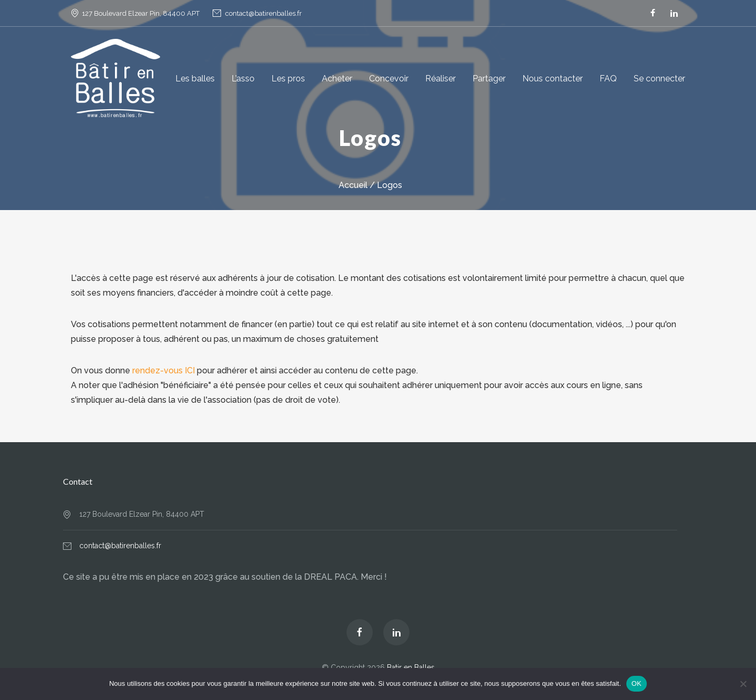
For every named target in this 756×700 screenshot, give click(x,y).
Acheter (337, 79)
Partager (489, 79)
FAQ (608, 79)
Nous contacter (553, 79)
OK (637, 683)
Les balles (195, 79)
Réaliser (440, 79)
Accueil (353, 185)
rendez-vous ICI (164, 370)
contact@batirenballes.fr (264, 13)
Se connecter (659, 79)
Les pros (288, 79)
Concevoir (389, 79)
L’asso (243, 79)
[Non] (743, 684)
